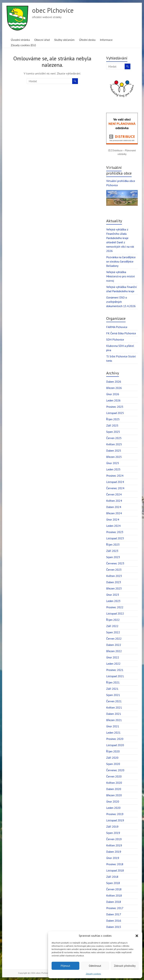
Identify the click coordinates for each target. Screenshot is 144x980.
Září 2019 (112, 827)
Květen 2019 (114, 845)
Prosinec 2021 (115, 670)
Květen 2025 (114, 444)
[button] (137, 936)
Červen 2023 (114, 570)
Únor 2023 (113, 595)
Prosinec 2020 (115, 739)
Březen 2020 (114, 795)
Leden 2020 (113, 808)
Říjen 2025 (113, 419)
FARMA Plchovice (117, 327)
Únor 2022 (113, 657)
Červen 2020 (114, 776)
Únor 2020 (113, 801)
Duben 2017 (114, 914)
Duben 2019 (114, 852)
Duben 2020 (114, 789)
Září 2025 (112, 425)
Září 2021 (112, 689)
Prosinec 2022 (115, 607)
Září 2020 (112, 758)
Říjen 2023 (113, 545)
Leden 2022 (113, 664)
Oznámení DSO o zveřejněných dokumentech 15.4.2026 (121, 302)
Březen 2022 (114, 651)
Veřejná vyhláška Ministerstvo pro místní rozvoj (121, 276)
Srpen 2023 (113, 557)
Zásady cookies (93, 974)
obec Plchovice (53, 10)
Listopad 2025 (115, 413)
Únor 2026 (113, 394)
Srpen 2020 (113, 764)
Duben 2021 (114, 714)
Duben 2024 (114, 507)
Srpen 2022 (113, 632)
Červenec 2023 (115, 563)
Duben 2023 (114, 582)
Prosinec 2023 (115, 532)
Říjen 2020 (113, 751)
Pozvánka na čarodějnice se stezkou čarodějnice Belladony (121, 261)
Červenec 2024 (115, 488)
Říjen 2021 (113, 682)
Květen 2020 (114, 783)
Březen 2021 (114, 720)
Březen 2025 (114, 457)
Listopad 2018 (115, 870)
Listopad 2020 (115, 745)
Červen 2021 (114, 701)
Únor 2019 (113, 858)
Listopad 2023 (115, 538)
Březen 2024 (114, 513)
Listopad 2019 (115, 820)
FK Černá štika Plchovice (121, 333)
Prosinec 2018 (115, 864)
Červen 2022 (114, 639)
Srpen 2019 (113, 833)
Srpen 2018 (113, 883)
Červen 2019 (114, 839)
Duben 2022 (114, 645)
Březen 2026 (114, 388)
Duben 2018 (114, 902)
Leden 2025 (113, 469)
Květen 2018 (114, 895)
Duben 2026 (114, 382)
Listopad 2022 (115, 613)
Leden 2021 (113, 733)
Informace (106, 40)
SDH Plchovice (115, 339)
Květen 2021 (114, 707)
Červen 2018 (114, 889)
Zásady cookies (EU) (23, 45)
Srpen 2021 (113, 695)
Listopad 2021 (115, 676)
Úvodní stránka (20, 40)
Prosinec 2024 (115, 476)
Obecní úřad (42, 40)
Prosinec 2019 (115, 814)
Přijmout (65, 966)
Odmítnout (95, 966)
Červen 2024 (114, 494)
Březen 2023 (114, 588)
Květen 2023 (114, 576)
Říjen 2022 (113, 620)
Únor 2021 (113, 726)
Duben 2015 (114, 927)
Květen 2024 (114, 501)
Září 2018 (112, 877)
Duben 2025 (114, 451)
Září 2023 (112, 551)
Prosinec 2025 (115, 407)
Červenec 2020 (115, 770)
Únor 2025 (113, 463)
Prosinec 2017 (115, 908)
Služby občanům (64, 40)
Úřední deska (87, 40)
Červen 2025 (114, 438)
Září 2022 (112, 626)
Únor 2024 (113, 519)
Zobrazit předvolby (125, 966)
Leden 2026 (113, 400)
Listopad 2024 (115, 482)
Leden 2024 (113, 526)
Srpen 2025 (113, 432)
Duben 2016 (114, 921)
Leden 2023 (113, 601)
